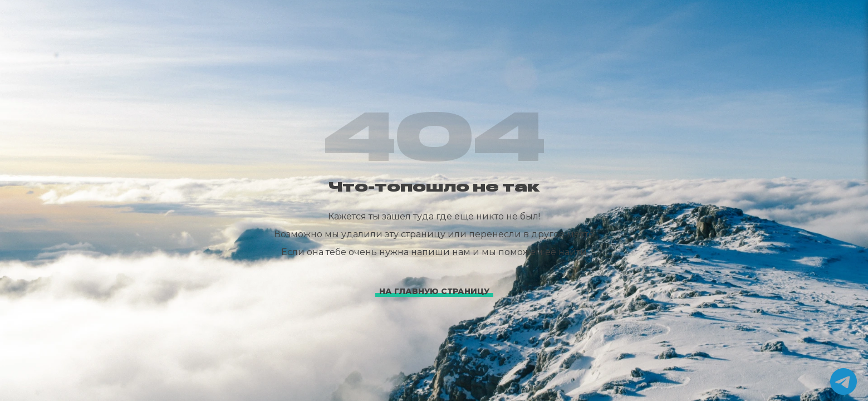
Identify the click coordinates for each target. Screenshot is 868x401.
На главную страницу (434, 291)
